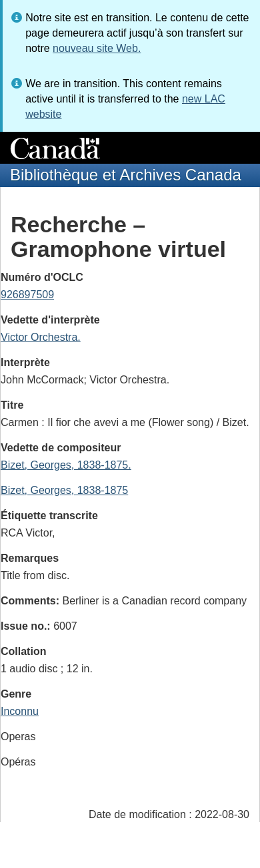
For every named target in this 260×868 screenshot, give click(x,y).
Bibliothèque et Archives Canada (126, 175)
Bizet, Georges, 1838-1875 (64, 490)
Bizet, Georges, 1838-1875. (66, 465)
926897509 (27, 295)
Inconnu (20, 711)
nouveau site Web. (97, 48)
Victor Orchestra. (41, 337)
